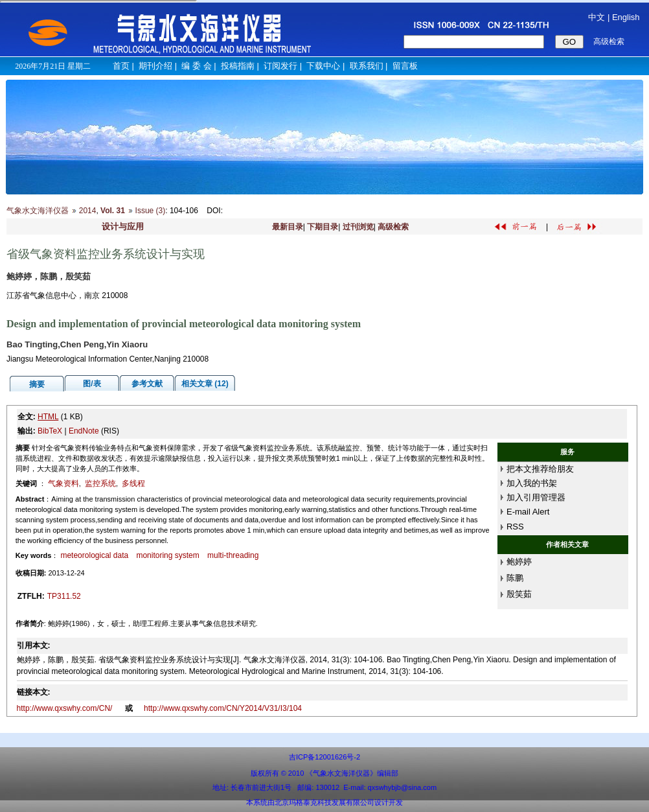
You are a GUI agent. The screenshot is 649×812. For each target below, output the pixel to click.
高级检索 (393, 227)
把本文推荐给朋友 (540, 469)
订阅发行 (280, 66)
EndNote (84, 431)
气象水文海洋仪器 (38, 211)
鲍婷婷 (519, 562)
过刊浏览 (358, 227)
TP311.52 (64, 596)
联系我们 (367, 66)
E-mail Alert (528, 512)
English (626, 17)
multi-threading (233, 555)
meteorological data (94, 555)
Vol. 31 (113, 211)
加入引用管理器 (536, 497)
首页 (121, 66)
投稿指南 (238, 66)
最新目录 (288, 227)
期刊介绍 (155, 66)
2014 (88, 211)
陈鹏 (515, 578)
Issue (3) (151, 211)
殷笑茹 (519, 594)
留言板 (405, 66)
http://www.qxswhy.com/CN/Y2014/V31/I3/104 (223, 708)
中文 (597, 17)
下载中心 (323, 66)
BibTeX (50, 431)
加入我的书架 (532, 483)
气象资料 (63, 483)
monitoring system (167, 555)
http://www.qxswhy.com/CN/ (66, 708)
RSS (515, 527)
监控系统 (100, 483)
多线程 (133, 483)
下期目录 (323, 227)
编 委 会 (196, 66)
